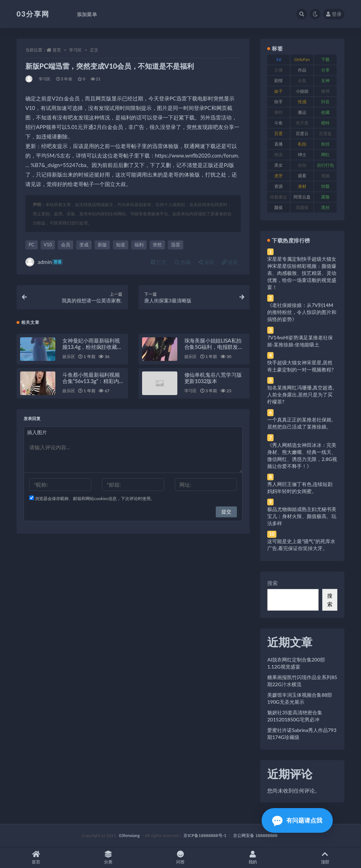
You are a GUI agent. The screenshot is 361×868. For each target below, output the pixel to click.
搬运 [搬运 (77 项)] (302, 112)
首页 (57, 50)
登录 (334, 14)
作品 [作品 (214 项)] (302, 70)
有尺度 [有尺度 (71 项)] (302, 123)
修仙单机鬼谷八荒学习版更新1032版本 (213, 378)
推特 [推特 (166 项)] (279, 112)
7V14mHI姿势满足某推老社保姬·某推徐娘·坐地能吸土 (300, 341)
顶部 (325, 858)
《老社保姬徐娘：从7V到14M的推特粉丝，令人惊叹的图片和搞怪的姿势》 (302, 312)
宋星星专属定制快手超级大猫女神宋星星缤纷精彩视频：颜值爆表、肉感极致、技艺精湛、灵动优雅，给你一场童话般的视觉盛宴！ (302, 273)
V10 (48, 245)
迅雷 (176, 245)
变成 (84, 245)
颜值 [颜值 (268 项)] (279, 207)
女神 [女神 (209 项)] (325, 81)
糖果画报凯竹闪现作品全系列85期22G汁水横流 (302, 681)
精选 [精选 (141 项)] (279, 155)
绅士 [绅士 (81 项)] (302, 155)
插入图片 (37, 432)
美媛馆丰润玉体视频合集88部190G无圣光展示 (300, 698)
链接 (230, 262)
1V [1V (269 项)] (279, 59)
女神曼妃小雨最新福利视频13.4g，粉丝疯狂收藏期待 (92, 347)
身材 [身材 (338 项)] (302, 186)
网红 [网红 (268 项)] (325, 155)
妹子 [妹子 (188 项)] (279, 91)
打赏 (159, 262)
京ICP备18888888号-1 (205, 835)
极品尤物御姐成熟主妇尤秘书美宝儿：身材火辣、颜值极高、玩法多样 (302, 516)
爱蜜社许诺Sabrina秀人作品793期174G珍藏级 (302, 734)
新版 (102, 245)
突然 (157, 245)
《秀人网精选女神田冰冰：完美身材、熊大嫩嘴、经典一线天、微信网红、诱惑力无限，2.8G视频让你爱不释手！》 (302, 455)
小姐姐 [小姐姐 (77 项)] (302, 91)
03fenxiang (129, 835)
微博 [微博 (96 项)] (325, 91)
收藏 (183, 262)
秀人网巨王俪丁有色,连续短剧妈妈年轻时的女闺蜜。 (300, 488)
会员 (66, 245)
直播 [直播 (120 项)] (279, 144)
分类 (108, 858)
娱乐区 (69, 356)
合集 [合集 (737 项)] (302, 81)
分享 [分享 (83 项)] (325, 70)
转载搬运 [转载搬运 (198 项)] (279, 197)
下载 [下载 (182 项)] (325, 59)
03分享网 (33, 14)
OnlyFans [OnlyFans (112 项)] (302, 61)
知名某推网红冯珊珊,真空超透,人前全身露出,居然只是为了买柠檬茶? (300, 395)
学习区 (75, 50)
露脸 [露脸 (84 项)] (325, 197)
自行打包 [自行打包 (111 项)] (325, 165)
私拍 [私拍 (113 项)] (302, 144)
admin (44, 262)
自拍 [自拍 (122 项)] (302, 165)
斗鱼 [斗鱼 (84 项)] (279, 123)
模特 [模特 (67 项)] (325, 123)
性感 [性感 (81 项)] (302, 102)
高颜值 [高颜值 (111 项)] (302, 207)
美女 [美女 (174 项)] (279, 165)
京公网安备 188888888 (255, 835)
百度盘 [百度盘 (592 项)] (325, 133)
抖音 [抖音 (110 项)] (325, 102)
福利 (139, 245)
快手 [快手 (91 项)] (279, 102)
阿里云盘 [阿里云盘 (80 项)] (302, 197)
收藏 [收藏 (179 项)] (325, 112)
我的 (253, 858)
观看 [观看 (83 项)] (302, 176)
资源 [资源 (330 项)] (279, 186)
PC (32, 245)
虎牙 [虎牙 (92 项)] (279, 176)
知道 (121, 245)
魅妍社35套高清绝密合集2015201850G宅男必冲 (295, 716)
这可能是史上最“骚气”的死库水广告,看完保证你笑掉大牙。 (301, 545)
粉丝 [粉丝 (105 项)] (325, 144)
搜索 (273, 583)
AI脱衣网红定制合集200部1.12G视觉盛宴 (296, 663)
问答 (181, 858)
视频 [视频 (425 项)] (325, 176)
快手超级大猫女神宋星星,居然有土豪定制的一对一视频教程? (300, 366)
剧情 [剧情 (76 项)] (279, 81)
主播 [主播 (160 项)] (279, 70)
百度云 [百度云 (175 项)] (302, 133)
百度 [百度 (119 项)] (279, 133)
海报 (206, 262)
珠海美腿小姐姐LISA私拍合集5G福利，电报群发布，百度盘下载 (213, 347)
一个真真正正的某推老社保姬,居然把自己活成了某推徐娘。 (300, 423)
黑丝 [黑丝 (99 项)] (325, 207)
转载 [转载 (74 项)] (325, 186)
